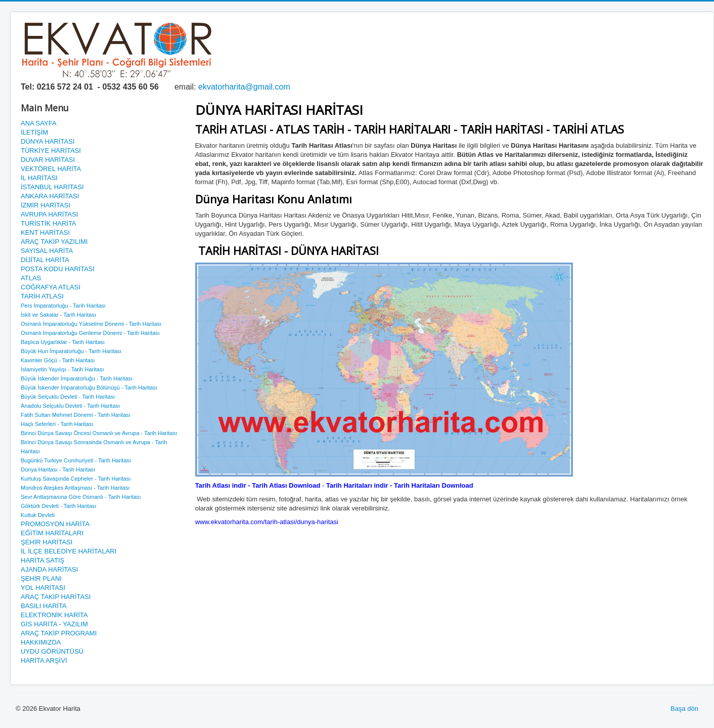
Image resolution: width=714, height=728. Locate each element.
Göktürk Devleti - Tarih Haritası (59, 506)
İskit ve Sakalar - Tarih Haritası (58, 315)
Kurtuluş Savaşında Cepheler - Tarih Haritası (76, 479)
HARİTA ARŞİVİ (44, 660)
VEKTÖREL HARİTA (51, 169)
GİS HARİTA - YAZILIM (54, 624)
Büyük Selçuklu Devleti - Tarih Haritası (68, 397)
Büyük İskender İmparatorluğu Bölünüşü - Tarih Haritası (89, 388)
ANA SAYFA (39, 123)
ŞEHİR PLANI (41, 579)
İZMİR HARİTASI (46, 205)
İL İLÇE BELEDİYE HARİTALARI (69, 551)
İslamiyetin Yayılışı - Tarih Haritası (62, 369)
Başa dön (684, 709)
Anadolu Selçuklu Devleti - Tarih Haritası (70, 406)
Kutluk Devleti (38, 515)
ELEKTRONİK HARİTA (54, 615)
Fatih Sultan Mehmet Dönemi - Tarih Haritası (76, 415)
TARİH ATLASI (42, 296)
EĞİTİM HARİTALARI (52, 533)
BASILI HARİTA (44, 606)
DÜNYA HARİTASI (48, 141)
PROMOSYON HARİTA (55, 524)
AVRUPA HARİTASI (49, 214)
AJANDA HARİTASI (49, 569)
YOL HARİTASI (43, 588)
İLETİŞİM (34, 132)
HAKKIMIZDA (41, 642)
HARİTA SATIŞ (42, 560)
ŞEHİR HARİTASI (47, 542)
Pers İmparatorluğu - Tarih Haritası (63, 306)
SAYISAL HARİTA (47, 251)
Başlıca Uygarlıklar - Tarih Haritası (63, 342)
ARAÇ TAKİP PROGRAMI (59, 633)
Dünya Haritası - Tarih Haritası (58, 469)
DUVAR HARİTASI (48, 160)
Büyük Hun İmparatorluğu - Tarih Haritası (71, 351)
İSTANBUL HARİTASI (52, 187)
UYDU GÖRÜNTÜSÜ (52, 651)
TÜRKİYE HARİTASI (51, 151)
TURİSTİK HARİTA (49, 223)
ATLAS (31, 278)
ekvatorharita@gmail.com (244, 87)
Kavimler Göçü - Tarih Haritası (58, 360)
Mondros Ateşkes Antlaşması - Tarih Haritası (75, 488)
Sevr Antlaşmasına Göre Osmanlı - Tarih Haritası (81, 497)
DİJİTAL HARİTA (45, 260)
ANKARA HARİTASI (50, 196)
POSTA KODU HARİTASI (58, 269)
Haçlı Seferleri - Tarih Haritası (57, 424)
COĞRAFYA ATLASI (51, 287)
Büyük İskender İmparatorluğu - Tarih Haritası (77, 378)
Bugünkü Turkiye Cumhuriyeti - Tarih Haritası (76, 460)
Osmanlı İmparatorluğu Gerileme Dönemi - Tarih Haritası (90, 333)
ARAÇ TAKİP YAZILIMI (54, 242)
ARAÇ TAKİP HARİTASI (56, 597)
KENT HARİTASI (45, 232)
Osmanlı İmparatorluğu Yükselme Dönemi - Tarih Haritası (91, 324)
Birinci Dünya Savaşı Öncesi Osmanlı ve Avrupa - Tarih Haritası (99, 433)
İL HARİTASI (39, 178)
